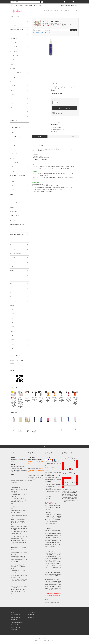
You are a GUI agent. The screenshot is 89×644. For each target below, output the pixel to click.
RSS (12, 630)
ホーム (12, 5)
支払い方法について (16, 615)
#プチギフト (48, 32)
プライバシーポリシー (16, 625)
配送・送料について (16, 617)
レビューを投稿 (55, 125)
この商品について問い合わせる (57, 130)
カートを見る (31, 615)
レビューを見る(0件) (55, 123)
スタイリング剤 (56, 80)
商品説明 (40, 137)
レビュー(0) (71, 137)
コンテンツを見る (38, 5)
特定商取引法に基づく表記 (57, 114)
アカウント (67, 2)
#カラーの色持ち (37, 32)
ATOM (15, 630)
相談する (74, 30)
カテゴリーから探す (19, 5)
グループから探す (29, 5)
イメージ (55, 137)
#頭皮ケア (43, 32)
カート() (75, 2)
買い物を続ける (55, 132)
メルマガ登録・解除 (65, 5)
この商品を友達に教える (56, 128)
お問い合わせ (74, 5)
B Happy (12, 363)
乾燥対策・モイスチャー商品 (17, 360)
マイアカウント (32, 612)
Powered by (44, 640)
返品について (55, 112)
